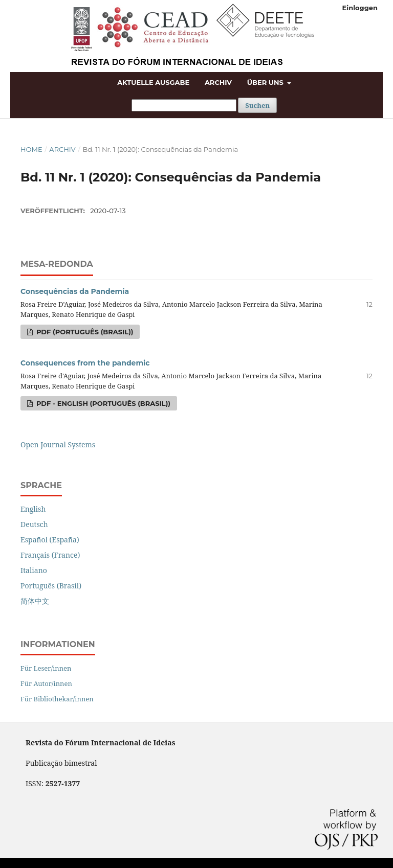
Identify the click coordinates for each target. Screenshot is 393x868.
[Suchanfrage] (184, 105)
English (33, 509)
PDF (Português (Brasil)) (84, 332)
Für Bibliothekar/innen (57, 699)
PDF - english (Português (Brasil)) (102, 403)
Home (31, 149)
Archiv (218, 82)
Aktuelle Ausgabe (153, 82)
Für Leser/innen (46, 668)
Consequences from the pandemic (85, 363)
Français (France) (50, 555)
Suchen (257, 105)
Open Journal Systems (58, 444)
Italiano (34, 570)
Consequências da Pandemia (75, 291)
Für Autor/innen (46, 683)
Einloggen (360, 8)
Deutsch (34, 524)
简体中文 (35, 601)
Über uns (266, 82)
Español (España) (50, 540)
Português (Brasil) (51, 586)
